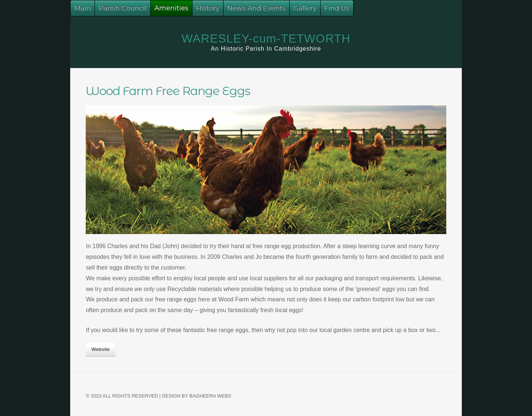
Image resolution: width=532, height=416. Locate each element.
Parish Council (123, 8)
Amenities (171, 8)
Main (83, 8)
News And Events (256, 8)
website (100, 349)
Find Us (337, 8)
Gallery (305, 8)
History (208, 8)
